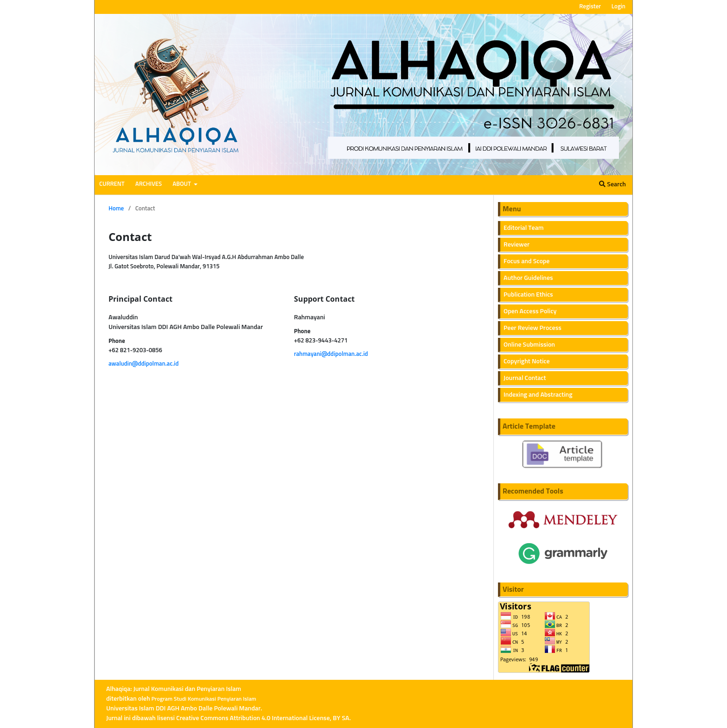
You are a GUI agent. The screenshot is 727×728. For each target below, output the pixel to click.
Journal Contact (525, 378)
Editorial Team (524, 228)
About (182, 184)
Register (590, 7)
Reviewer (517, 245)
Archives (149, 184)
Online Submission (529, 345)
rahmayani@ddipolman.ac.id (331, 354)
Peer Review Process (532, 328)
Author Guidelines (528, 278)
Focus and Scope (526, 261)
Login (619, 7)
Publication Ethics (528, 295)
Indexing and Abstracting (538, 395)
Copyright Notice (527, 361)
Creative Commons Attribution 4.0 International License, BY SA (263, 718)
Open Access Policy (530, 311)
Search (612, 184)
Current (112, 184)
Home (116, 209)
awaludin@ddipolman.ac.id (143, 364)
